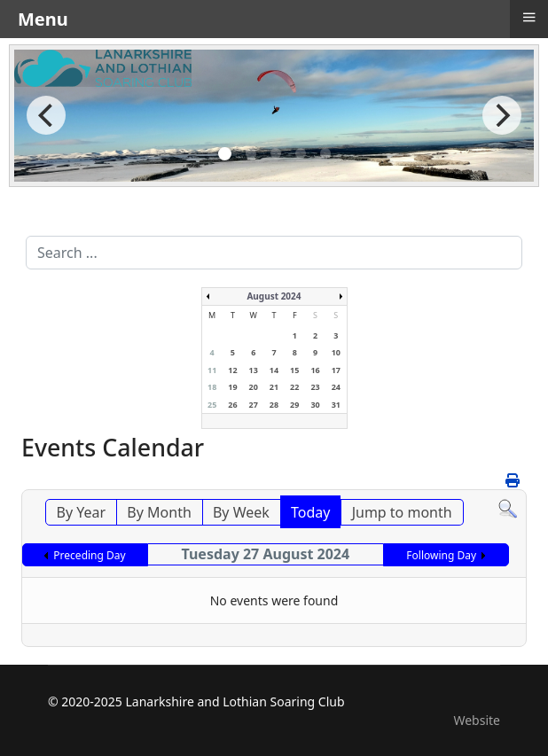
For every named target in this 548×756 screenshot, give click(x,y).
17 (336, 370)
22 (294, 387)
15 (294, 370)
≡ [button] (528, 17)
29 (294, 405)
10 (336, 352)
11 (212, 370)
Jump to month (402, 512)
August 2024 (274, 296)
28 (274, 405)
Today (310, 512)
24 (336, 387)
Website (477, 720)
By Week (241, 512)
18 (212, 387)
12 (232, 370)
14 (274, 370)
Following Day (441, 555)
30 (315, 405)
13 (254, 370)
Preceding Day (89, 555)
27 (254, 405)
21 (274, 387)
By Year (82, 512)
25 (212, 405)
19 (232, 387)
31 (336, 405)
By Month (159, 512)
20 (254, 387)
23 (315, 387)
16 (315, 370)
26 (232, 405)
